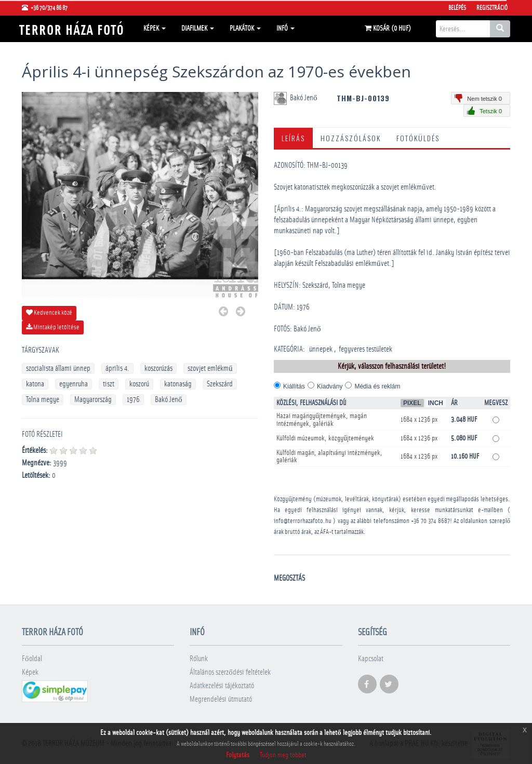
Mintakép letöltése (53, 327)
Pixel (412, 403)
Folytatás (238, 755)
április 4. (117, 368)
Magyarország (93, 400)
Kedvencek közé (49, 313)
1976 (133, 400)
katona (35, 384)
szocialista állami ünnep (58, 368)
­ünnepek (321, 349)
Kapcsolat (371, 659)
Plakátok (245, 29)
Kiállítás (294, 386)
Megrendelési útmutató (221, 699)
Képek (155, 29)
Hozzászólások (351, 138)
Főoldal (32, 659)
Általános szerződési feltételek (230, 672)
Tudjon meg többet (283, 755)
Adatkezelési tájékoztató (222, 686)
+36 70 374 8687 (430, 521)
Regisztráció (492, 8)
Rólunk (199, 659)
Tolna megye (43, 400)
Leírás (293, 138)
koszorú (139, 384)
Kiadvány (330, 386)
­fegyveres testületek (365, 349)
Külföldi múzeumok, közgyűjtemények (325, 438)
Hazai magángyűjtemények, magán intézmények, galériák (322, 420)
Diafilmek (198, 29)
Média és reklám (377, 386)
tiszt (109, 384)
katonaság (178, 384)
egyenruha (74, 384)
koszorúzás (158, 368)
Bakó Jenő (169, 400)
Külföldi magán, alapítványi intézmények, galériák (329, 457)
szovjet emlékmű (210, 368)
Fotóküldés (418, 138)
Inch (436, 403)
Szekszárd (220, 384)
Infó (285, 29)
